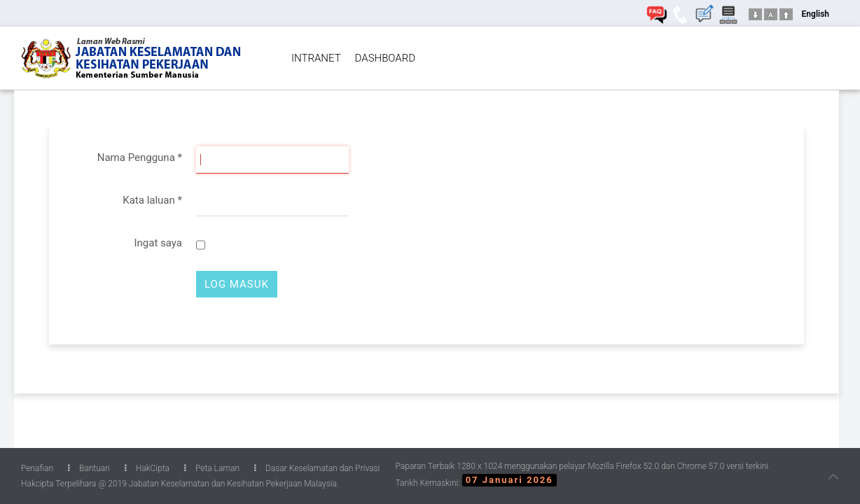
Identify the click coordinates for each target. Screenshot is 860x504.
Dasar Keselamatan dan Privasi (317, 468)
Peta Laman (212, 468)
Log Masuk (237, 284)
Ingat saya (158, 243)
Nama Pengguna (140, 157)
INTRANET (316, 58)
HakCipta (147, 468)
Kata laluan (152, 200)
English (816, 14)
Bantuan (89, 468)
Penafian (37, 468)
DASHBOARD (385, 58)
